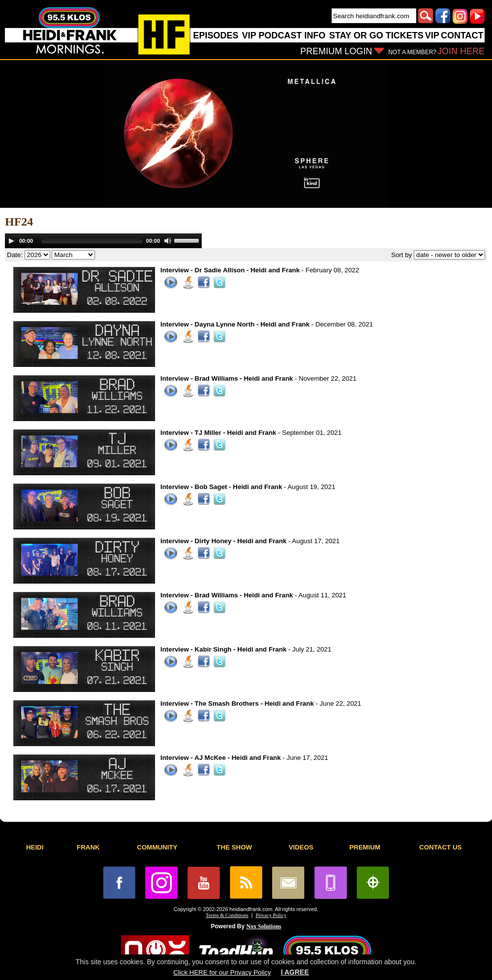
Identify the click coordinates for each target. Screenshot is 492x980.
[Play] (11, 241)
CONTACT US (440, 847)
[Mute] (168, 241)
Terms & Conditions (227, 915)
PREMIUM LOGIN (336, 51)
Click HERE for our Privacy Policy (222, 972)
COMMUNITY (157, 847)
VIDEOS (301, 847)
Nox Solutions (264, 926)
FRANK (88, 847)
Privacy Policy (271, 915)
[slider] (92, 241)
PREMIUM (365, 847)
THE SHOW (234, 847)
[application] (103, 241)
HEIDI (35, 847)
